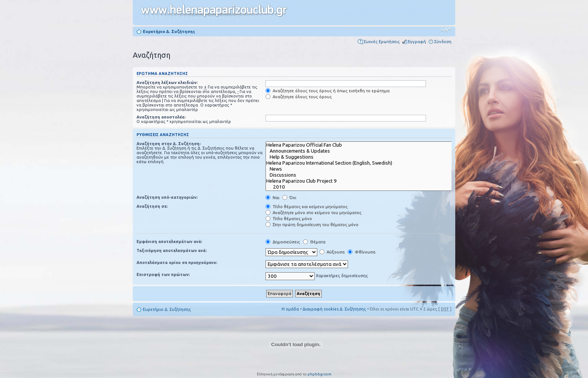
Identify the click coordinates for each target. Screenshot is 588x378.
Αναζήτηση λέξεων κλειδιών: (167, 82)
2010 (364, 187)
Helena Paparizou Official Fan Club (364, 145)
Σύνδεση (443, 42)
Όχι (289, 198)
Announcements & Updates (364, 151)
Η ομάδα (290, 309)
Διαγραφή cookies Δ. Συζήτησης (334, 309)
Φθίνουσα (361, 252)
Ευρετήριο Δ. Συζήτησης (169, 31)
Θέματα (314, 242)
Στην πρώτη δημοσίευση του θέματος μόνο (312, 225)
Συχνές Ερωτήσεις (382, 42)
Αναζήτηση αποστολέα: (161, 117)
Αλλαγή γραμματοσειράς (446, 30)
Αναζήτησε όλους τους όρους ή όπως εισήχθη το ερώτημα (328, 91)
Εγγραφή (417, 42)
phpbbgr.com (319, 374)
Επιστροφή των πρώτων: (163, 274)
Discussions (364, 175)
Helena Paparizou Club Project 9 (364, 181)
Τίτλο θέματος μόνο (289, 219)
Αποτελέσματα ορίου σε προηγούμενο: (177, 262)
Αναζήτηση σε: (152, 206)
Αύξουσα (332, 252)
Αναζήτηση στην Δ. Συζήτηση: (169, 144)
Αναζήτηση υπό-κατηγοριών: (167, 197)
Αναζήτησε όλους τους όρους (299, 97)
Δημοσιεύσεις (283, 242)
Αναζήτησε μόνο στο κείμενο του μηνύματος (313, 213)
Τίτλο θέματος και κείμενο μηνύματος (307, 207)
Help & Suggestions (364, 157)
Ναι (272, 198)
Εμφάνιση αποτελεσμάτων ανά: (169, 241)
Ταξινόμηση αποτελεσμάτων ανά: (172, 250)
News (364, 169)
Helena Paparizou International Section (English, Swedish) (364, 163)
